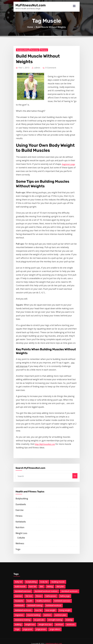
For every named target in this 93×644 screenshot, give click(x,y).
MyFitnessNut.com (28, 5)
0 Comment (46, 141)
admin (34, 141)
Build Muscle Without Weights (50, 30)
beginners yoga (40, 214)
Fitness (38, 130)
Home (33, 30)
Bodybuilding (21, 130)
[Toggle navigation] (74, 6)
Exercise (31, 130)
